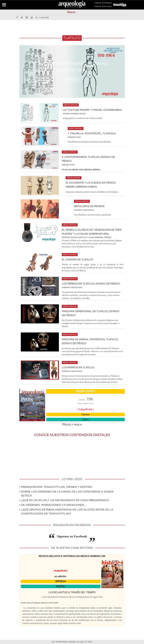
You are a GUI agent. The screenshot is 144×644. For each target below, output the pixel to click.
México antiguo (71, 105)
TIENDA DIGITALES (103, 7)
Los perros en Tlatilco (78, 367)
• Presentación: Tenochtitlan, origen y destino (56, 487)
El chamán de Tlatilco (77, 260)
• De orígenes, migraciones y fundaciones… (53, 505)
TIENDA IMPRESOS (103, 4)
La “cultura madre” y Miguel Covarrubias (92, 110)
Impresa (85, 414)
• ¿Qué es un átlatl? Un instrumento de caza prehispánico (64, 500)
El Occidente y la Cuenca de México (91, 183)
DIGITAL (61, 586)
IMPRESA (61, 581)
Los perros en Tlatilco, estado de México (91, 284)
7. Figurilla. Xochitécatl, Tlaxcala (92, 133)
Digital (85, 419)
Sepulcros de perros (89, 206)
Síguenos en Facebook (72, 536)
